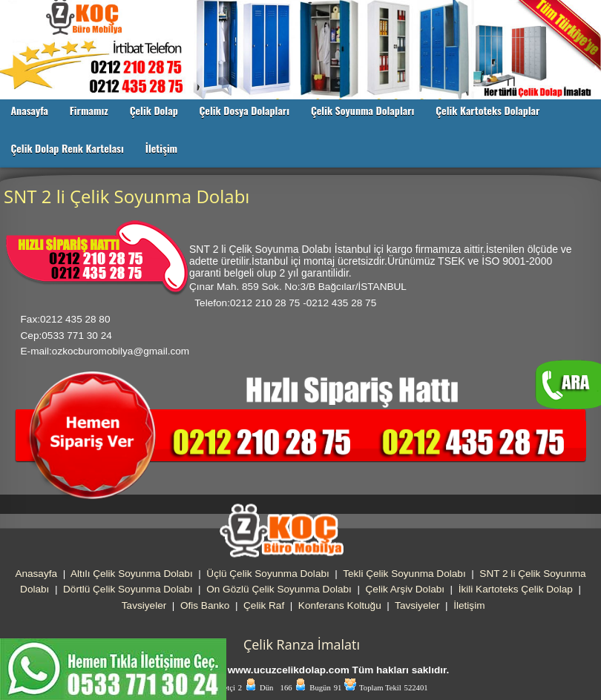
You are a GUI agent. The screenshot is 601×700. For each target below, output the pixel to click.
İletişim (161, 148)
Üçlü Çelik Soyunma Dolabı (267, 574)
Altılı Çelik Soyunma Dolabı (132, 574)
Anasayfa (29, 110)
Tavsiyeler (144, 605)
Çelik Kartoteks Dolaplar (487, 110)
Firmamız (89, 110)
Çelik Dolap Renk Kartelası (67, 148)
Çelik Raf (264, 605)
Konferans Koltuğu (340, 605)
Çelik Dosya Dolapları (244, 110)
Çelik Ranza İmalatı (302, 644)
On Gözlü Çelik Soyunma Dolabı (279, 589)
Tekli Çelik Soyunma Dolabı (404, 574)
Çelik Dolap (154, 110)
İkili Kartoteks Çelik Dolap (516, 589)
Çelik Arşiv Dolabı (405, 589)
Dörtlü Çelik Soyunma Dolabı (128, 589)
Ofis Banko (205, 605)
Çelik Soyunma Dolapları (363, 110)
